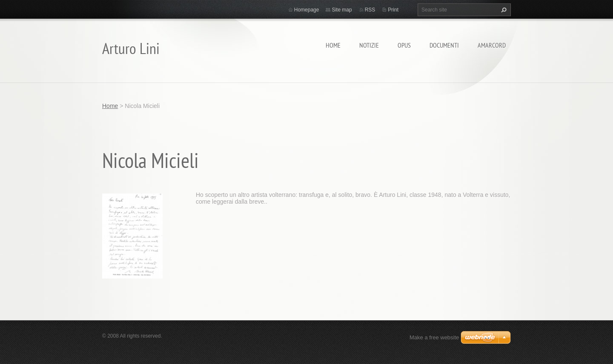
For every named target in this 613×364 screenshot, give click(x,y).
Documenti (444, 45)
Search (503, 10)
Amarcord (492, 45)
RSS (370, 10)
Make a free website (434, 337)
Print (393, 10)
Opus (404, 45)
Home (333, 45)
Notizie (369, 45)
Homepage (307, 10)
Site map (342, 10)
